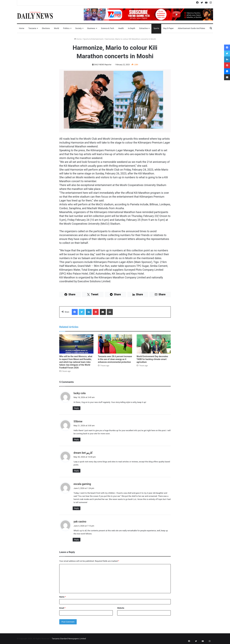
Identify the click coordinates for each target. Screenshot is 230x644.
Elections (46, 28)
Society (78, 28)
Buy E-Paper (168, 28)
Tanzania (32, 28)
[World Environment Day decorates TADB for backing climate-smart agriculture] (154, 344)
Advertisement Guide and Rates (191, 28)
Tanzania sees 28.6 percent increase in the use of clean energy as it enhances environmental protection (115, 359)
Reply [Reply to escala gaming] (77, 508)
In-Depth (131, 28)
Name (63, 597)
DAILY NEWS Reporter (103, 65)
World (56, 28)
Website (121, 608)
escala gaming (82, 484)
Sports (156, 28)
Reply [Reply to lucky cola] (77, 408)
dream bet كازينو (83, 453)
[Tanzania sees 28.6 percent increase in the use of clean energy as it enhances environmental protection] (115, 344)
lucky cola (80, 393)
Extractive (144, 28)
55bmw (78, 421)
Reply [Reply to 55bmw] (77, 440)
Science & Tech (108, 28)
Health (121, 28)
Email (62, 608)
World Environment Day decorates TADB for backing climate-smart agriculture (152, 359)
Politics (66, 28)
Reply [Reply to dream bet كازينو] (77, 471)
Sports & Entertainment (93, 39)
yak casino (80, 522)
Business (91, 28)
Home (22, 28)
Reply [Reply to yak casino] (77, 540)
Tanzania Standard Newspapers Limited (69, 639)
